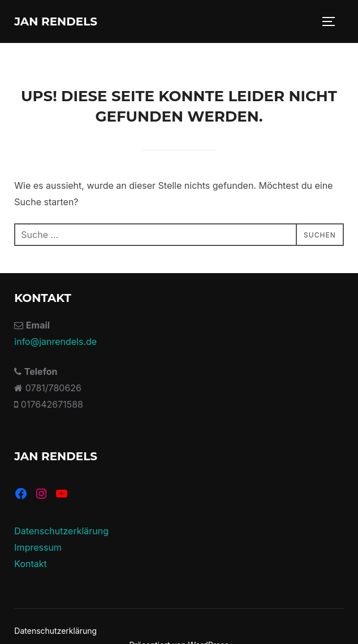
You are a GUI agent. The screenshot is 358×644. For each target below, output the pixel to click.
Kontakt (30, 564)
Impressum (38, 547)
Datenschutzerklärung (61, 531)
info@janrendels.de (55, 342)
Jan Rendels (56, 21)
